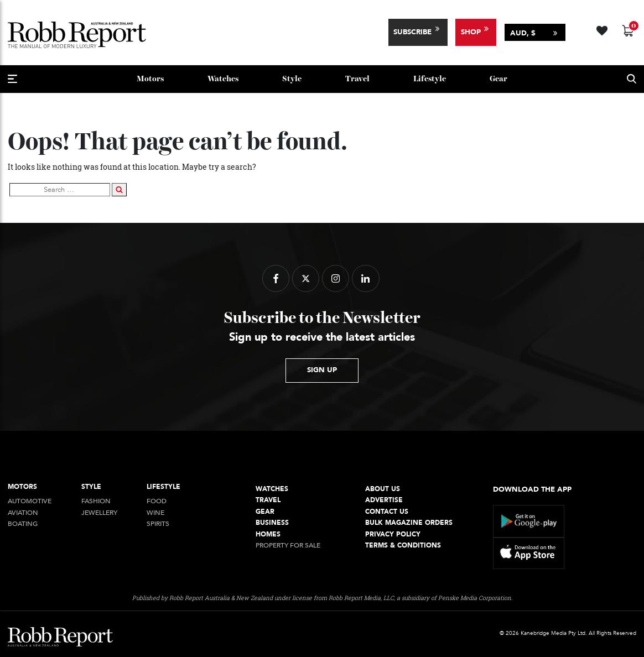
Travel (357, 79)
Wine (155, 513)
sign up (322, 370)
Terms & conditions (403, 546)
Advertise (384, 500)
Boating (23, 524)
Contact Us (387, 512)
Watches (223, 79)
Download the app (532, 489)
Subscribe (412, 32)
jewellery (99, 513)
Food (157, 501)
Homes (268, 535)
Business (272, 523)
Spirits (158, 524)
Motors (150, 79)
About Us (383, 489)
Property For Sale (288, 546)
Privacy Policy (393, 535)
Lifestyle (430, 79)
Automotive (30, 501)
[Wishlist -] (603, 29)
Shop (471, 32)
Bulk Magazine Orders (409, 523)
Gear (498, 79)
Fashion (96, 501)
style (292, 79)
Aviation (23, 513)
